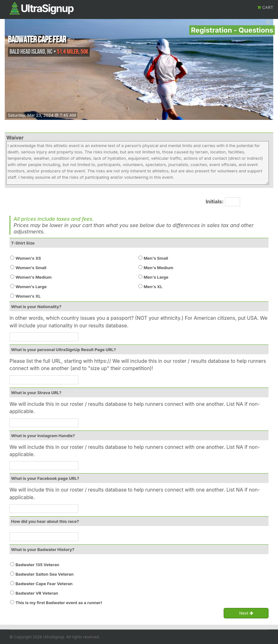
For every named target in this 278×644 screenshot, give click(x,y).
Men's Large (156, 277)
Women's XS (28, 258)
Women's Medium (33, 277)
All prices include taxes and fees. (54, 219)
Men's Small (156, 258)
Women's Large (31, 287)
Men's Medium (159, 268)
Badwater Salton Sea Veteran (45, 574)
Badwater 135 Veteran (37, 565)
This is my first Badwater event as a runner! (59, 603)
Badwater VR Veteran (37, 593)
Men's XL (153, 287)
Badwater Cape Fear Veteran (44, 584)
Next (246, 613)
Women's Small (31, 268)
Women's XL (28, 296)
